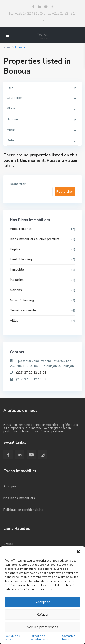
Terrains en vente (23, 310)
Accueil (8, 544)
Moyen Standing (22, 300)
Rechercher (18, 184)
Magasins (17, 280)
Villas (14, 321)
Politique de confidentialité (39, 637)
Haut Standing (21, 259)
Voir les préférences (43, 627)
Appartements (21, 229)
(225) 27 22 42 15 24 (31, 373)
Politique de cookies (12, 637)
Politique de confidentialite (23, 510)
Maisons (16, 290)
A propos (10, 486)
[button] (78, 552)
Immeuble (17, 270)
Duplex (15, 249)
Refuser (42, 615)
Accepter (43, 602)
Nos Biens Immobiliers (19, 498)
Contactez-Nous (69, 637)
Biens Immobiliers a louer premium (35, 239)
